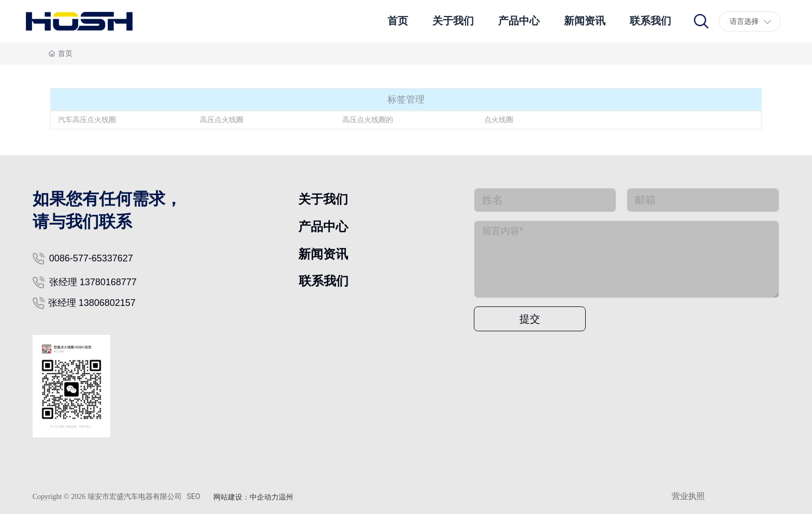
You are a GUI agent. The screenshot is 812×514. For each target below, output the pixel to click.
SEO (194, 496)
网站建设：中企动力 (246, 497)
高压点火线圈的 (368, 120)
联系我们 (324, 281)
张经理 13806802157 (92, 303)
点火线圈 (499, 120)
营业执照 (688, 496)
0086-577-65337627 (91, 258)
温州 (286, 497)
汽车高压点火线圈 (87, 120)
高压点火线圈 (222, 120)
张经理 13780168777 (93, 282)
